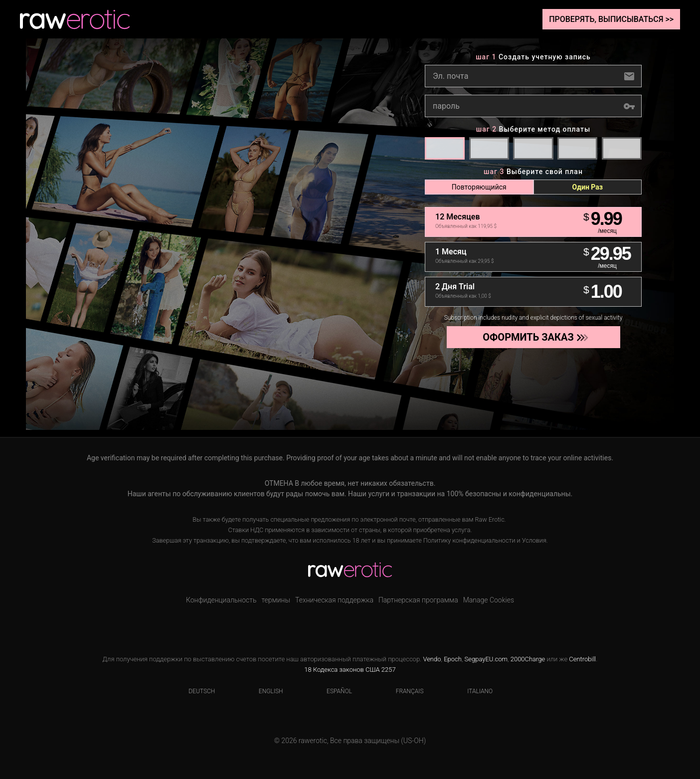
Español (333, 691)
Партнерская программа (418, 600)
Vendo (432, 659)
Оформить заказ (532, 337)
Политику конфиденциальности (469, 540)
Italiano (474, 691)
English (265, 691)
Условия (534, 540)
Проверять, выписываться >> (611, 19)
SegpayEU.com (486, 659)
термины (276, 600)
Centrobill (582, 659)
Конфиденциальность (221, 600)
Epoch (453, 659)
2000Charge (528, 659)
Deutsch (195, 691)
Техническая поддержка (334, 600)
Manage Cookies (489, 600)
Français (404, 691)
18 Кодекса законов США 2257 (350, 670)
